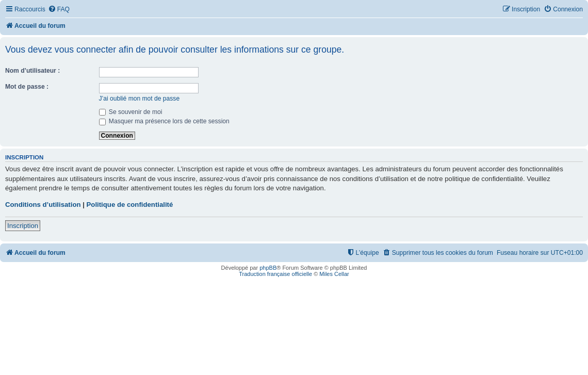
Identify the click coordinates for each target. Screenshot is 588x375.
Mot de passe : (27, 87)
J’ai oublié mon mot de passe (140, 99)
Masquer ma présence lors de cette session (164, 121)
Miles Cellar (334, 274)
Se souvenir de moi (131, 112)
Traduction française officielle (275, 274)
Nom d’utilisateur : (32, 71)
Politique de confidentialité (130, 205)
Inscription (23, 226)
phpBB (268, 268)
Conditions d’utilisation (43, 205)
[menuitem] (59, 10)
